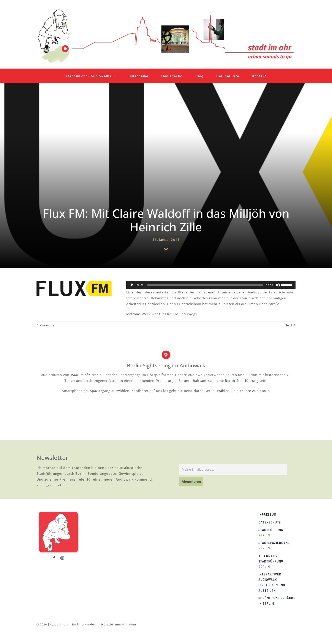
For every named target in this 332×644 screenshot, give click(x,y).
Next (288, 325)
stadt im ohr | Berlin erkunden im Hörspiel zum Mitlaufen (93, 624)
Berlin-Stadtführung (242, 381)
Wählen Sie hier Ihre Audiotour (243, 391)
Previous (47, 325)
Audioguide (257, 292)
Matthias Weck (138, 314)
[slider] (205, 285)
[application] (211, 285)
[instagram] (62, 558)
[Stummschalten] (278, 285)
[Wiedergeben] (132, 285)
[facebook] (54, 558)
